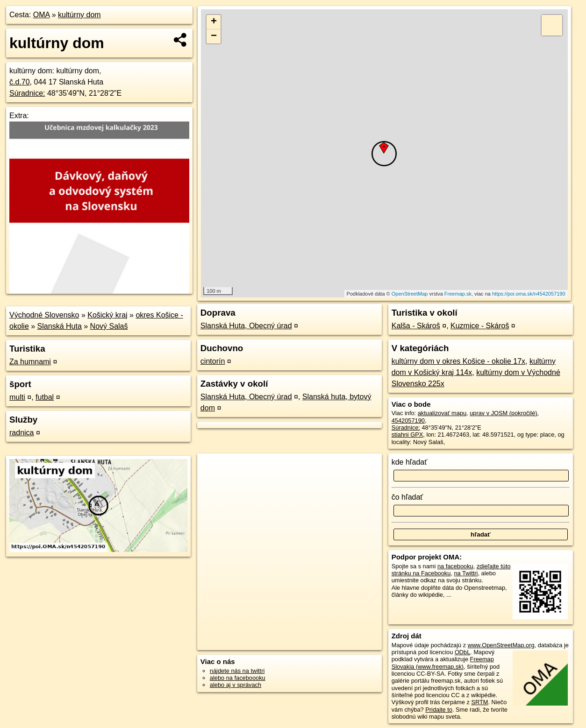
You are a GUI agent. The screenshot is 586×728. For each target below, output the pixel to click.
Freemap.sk (458, 294)
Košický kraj (107, 315)
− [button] (214, 36)
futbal (45, 397)
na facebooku (455, 566)
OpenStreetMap (410, 294)
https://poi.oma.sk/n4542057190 (529, 294)
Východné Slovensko (44, 315)
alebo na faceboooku (238, 678)
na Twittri (466, 573)
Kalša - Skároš (416, 326)
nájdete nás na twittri (237, 671)
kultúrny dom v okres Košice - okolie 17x (458, 361)
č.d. (20, 82)
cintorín (213, 361)
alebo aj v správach (236, 685)
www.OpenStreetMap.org (501, 645)
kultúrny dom (79, 15)
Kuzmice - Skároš (480, 326)
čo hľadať (407, 497)
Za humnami (30, 362)
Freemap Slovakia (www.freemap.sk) (443, 663)
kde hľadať (410, 462)
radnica (21, 433)
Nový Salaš (109, 326)
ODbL (462, 652)
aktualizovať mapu (442, 413)
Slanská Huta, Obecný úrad (246, 326)
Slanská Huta (60, 326)
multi (17, 397)
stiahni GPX (407, 435)
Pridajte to (439, 710)
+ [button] (214, 22)
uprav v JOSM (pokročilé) (503, 413)
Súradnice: (27, 93)
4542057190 (408, 421)
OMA (42, 15)
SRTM (479, 702)
